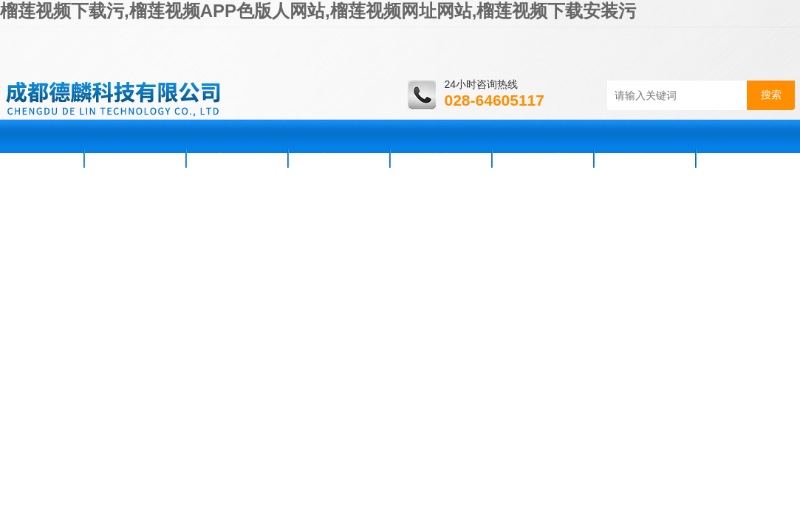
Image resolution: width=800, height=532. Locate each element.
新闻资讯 (237, 158)
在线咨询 (645, 158)
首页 (44, 158)
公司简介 (135, 158)
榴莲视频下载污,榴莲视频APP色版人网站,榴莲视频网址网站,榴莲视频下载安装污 (318, 11)
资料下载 (543, 158)
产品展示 (339, 158)
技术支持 (441, 158)
